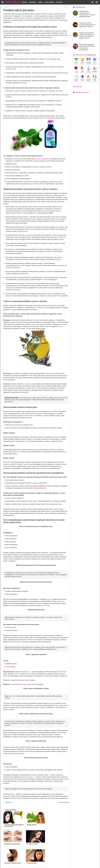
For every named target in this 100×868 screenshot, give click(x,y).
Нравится (8, 802)
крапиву (23, 672)
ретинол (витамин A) (43, 159)
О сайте (43, 861)
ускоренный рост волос (18, 684)
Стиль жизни (50, 2)
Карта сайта (57, 863)
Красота (26, 2)
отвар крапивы (11, 667)
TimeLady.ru (12, 2)
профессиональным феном (37, 488)
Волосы (67, 7)
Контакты (44, 863)
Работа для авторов (59, 861)
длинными (7, 796)
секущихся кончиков (30, 101)
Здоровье (34, 2)
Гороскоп (60, 2)
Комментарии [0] (63, 802)
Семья (41, 2)
